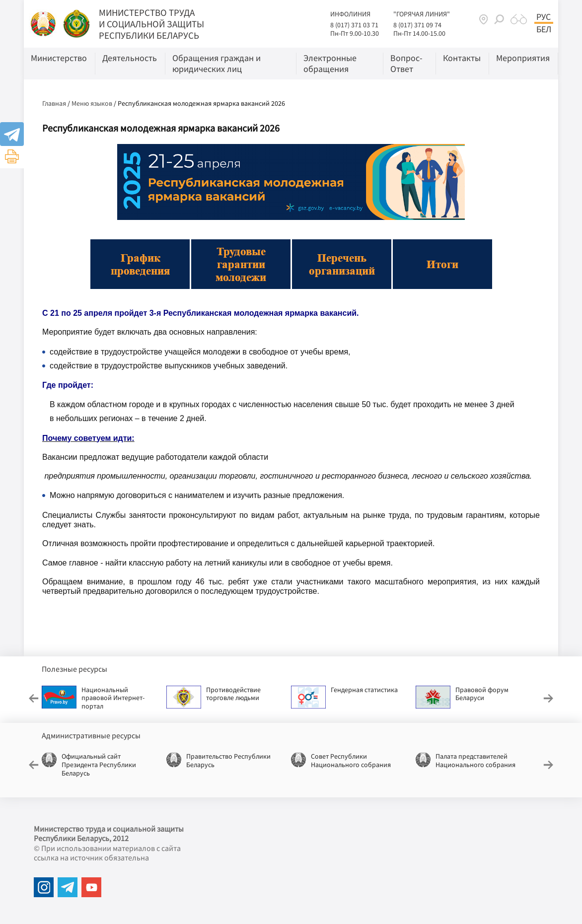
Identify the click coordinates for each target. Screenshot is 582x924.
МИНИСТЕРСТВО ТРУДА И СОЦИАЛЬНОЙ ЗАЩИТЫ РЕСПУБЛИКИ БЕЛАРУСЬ (151, 24)
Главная (54, 103)
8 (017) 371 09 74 (417, 25)
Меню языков (92, 103)
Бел (544, 29)
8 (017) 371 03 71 (354, 25)
